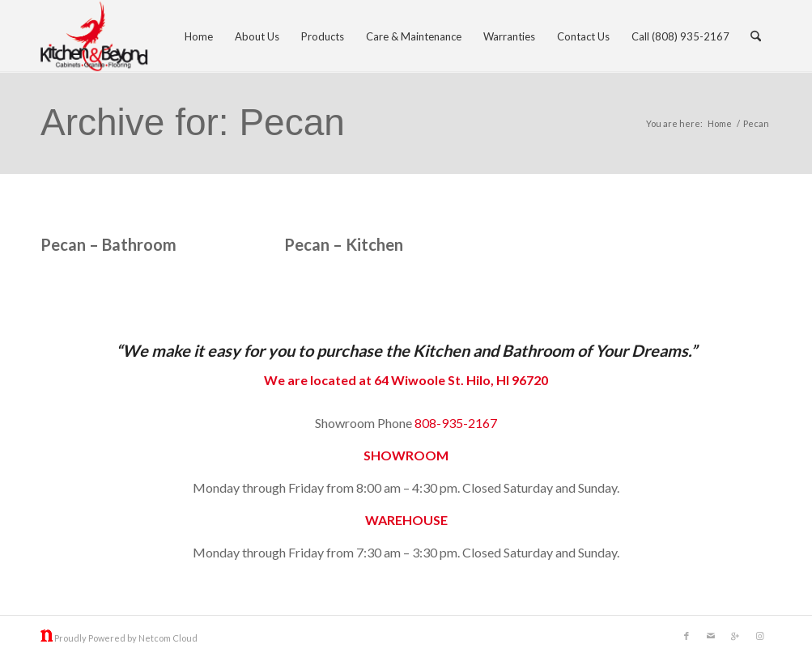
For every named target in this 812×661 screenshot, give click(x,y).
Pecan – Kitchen (344, 244)
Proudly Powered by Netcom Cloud (126, 638)
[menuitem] (199, 36)
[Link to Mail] (711, 636)
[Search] (756, 36)
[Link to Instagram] (759, 636)
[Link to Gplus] (735, 636)
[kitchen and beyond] (94, 36)
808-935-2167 (456, 423)
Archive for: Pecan (193, 122)
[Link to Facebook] (687, 636)
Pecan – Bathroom (108, 244)
